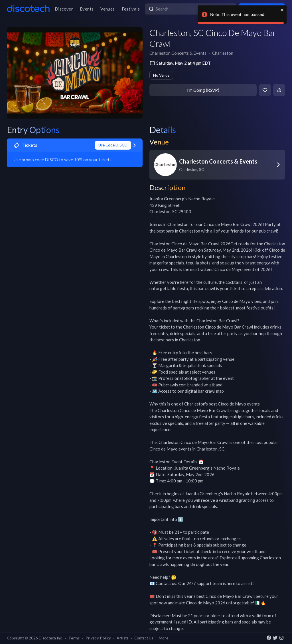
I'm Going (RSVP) (203, 90)
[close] (282, 10)
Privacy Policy (98, 638)
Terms (74, 638)
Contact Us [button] (144, 638)
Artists (122, 638)
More (164, 638)
